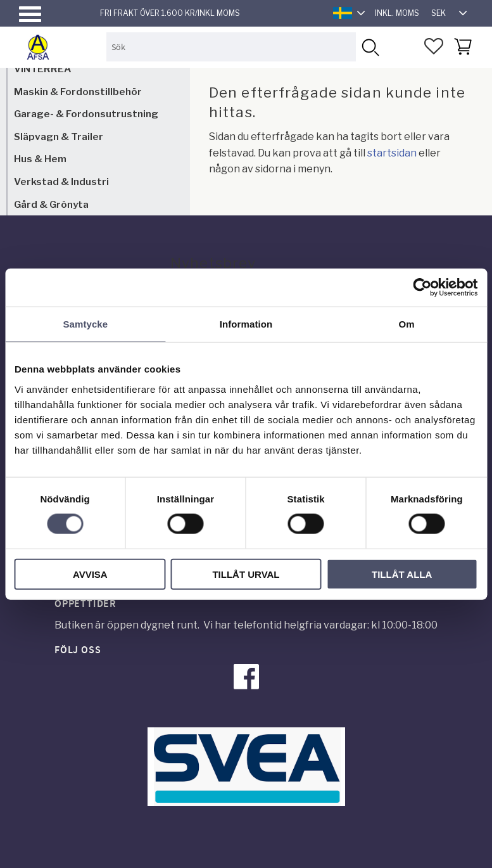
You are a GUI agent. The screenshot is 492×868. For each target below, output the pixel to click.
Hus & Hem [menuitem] (40, 159)
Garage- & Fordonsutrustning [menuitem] (86, 114)
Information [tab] (246, 324)
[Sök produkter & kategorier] (231, 47)
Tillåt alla (402, 574)
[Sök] (370, 47)
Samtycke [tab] (85, 324)
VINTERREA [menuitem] (42, 69)
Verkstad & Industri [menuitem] (61, 182)
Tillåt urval (246, 574)
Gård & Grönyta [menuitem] (51, 204)
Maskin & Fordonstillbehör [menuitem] (78, 92)
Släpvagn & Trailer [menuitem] (59, 137)
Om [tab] (407, 324)
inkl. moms (397, 13)
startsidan (392, 153)
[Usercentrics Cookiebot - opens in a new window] (422, 288)
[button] (30, 14)
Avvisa (90, 574)
